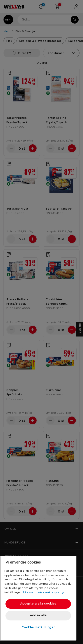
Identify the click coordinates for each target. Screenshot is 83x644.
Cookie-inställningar (38, 627)
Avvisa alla (38, 616)
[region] (38, 598)
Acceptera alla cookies (38, 604)
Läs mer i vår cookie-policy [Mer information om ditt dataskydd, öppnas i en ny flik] (43, 592)
